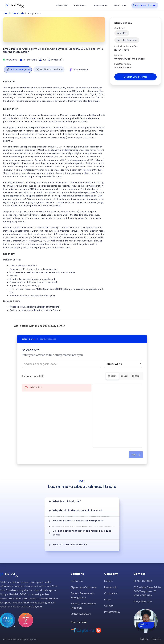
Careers (109, 598)
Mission (109, 573)
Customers (111, 586)
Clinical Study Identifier (126, 46)
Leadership (111, 580)
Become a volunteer (145, 5)
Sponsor (119, 55)
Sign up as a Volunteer (84, 580)
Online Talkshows (81, 606)
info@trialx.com (143, 594)
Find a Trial (62, 6)
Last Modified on (123, 64)
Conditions (120, 28)
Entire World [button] (114, 364)
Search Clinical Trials (14, 13)
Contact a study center (135, 77)
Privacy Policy (112, 604)
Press (107, 592)
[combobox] (61, 364)
